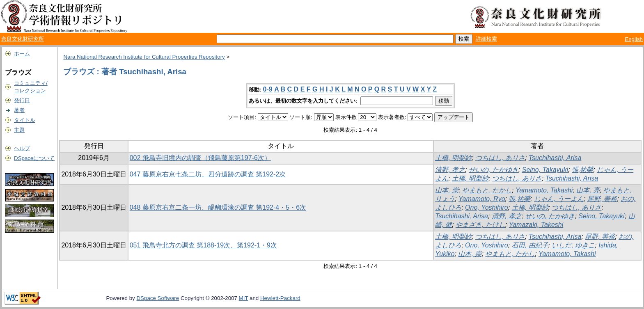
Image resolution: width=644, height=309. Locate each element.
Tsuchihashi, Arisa (555, 158)
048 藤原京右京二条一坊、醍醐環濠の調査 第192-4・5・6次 (218, 207)
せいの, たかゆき (494, 170)
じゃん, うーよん (559, 199)
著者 (19, 110)
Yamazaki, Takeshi (536, 225)
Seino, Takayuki (545, 170)
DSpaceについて (34, 158)
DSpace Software (158, 298)
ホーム (22, 54)
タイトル (25, 120)
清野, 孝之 (450, 170)
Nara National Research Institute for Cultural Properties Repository (144, 57)
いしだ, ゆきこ (573, 245)
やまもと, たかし (487, 190)
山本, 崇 (447, 190)
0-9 (268, 89)
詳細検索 (486, 39)
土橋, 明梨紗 (453, 158)
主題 (19, 130)
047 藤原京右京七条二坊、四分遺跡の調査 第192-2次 (208, 174)
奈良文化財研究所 (23, 39)
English (634, 39)
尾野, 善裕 (602, 199)
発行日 (22, 100)
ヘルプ (22, 148)
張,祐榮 (582, 170)
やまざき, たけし (480, 225)
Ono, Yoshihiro (487, 207)
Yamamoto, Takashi (544, 190)
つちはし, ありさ (500, 158)
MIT (244, 298)
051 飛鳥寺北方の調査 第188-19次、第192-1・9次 (203, 245)
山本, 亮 (588, 190)
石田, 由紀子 (530, 245)
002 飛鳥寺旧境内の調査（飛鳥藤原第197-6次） (200, 158)
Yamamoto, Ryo (482, 199)
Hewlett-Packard (280, 298)
